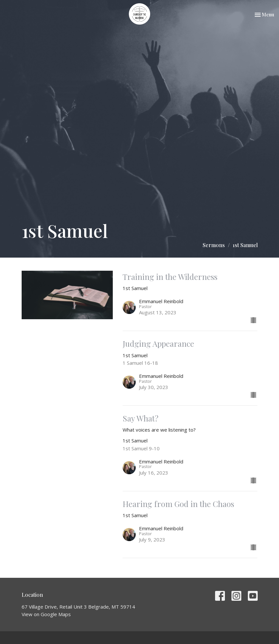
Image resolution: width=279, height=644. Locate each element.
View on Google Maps (46, 614)
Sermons (214, 245)
